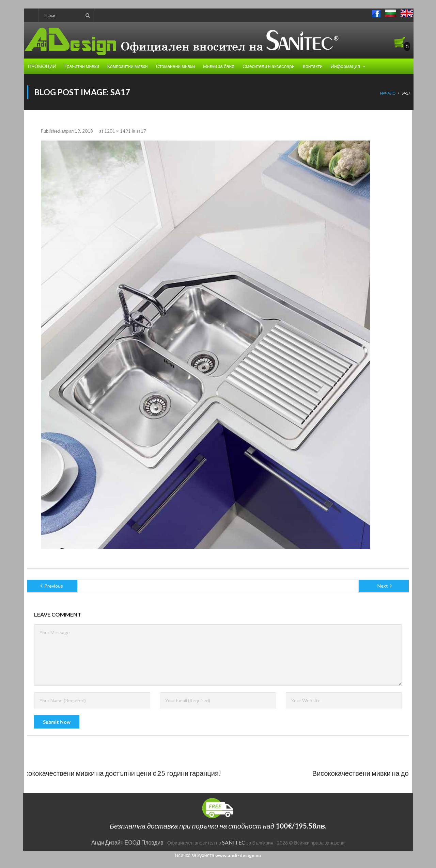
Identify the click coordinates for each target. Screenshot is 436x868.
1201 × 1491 (118, 131)
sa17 (141, 131)
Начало (388, 93)
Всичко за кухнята (218, 855)
